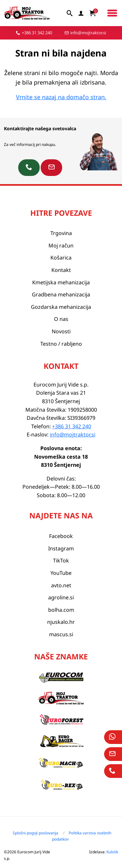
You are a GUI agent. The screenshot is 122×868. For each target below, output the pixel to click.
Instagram (61, 548)
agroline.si (61, 597)
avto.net (61, 585)
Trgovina (61, 233)
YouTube (61, 573)
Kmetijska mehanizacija (61, 282)
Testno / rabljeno (61, 344)
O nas (61, 319)
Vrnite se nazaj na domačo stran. (61, 97)
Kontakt (61, 270)
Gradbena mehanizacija (61, 294)
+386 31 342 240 (37, 33)
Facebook (61, 536)
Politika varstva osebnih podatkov (82, 836)
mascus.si (61, 634)
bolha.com (61, 610)
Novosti (61, 331)
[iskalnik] (70, 13)
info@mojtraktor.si (88, 33)
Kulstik (112, 852)
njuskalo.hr (61, 622)
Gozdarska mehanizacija (61, 307)
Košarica (61, 258)
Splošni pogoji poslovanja (35, 833)
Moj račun (61, 245)
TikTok (61, 560)
